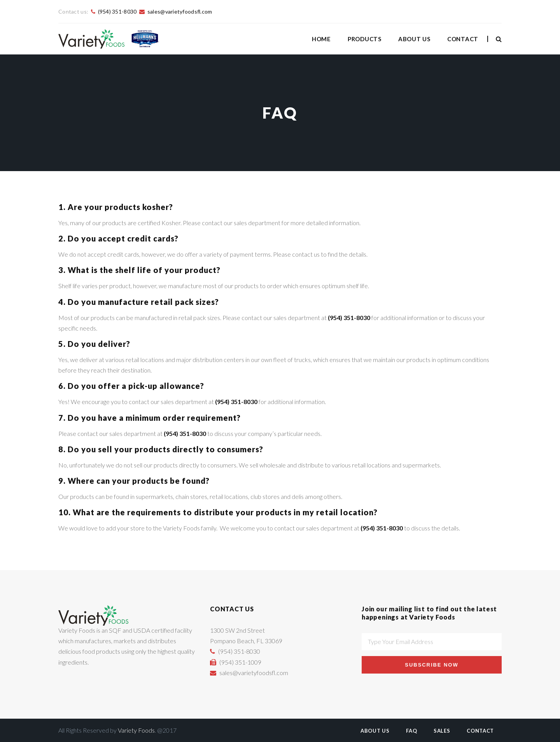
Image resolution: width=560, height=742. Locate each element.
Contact (463, 39)
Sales (442, 731)
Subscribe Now (431, 665)
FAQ (411, 731)
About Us (414, 39)
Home (321, 39)
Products (365, 39)
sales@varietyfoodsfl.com (180, 11)
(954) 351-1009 (240, 662)
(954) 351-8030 (117, 11)
